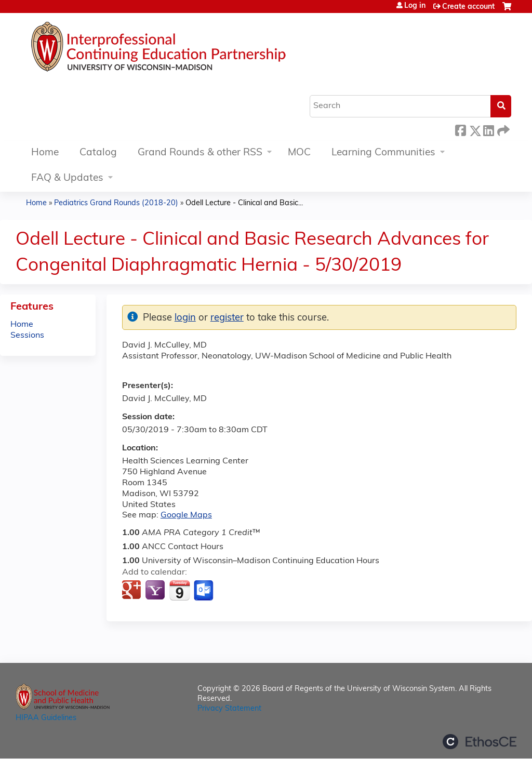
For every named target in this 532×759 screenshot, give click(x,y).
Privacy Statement (229, 709)
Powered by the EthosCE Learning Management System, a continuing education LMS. (480, 742)
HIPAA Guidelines (46, 718)
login (185, 318)
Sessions (27, 336)
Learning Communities (383, 153)
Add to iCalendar (179, 590)
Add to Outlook (204, 591)
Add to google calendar (133, 591)
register (227, 318)
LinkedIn (488, 129)
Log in (415, 6)
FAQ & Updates (67, 178)
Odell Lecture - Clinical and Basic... (244, 203)
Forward (502, 129)
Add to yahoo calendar (156, 591)
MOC (299, 153)
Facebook (460, 129)
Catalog (98, 153)
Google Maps (186, 515)
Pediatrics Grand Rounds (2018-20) (116, 203)
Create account (468, 7)
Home (45, 153)
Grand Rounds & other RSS (200, 153)
